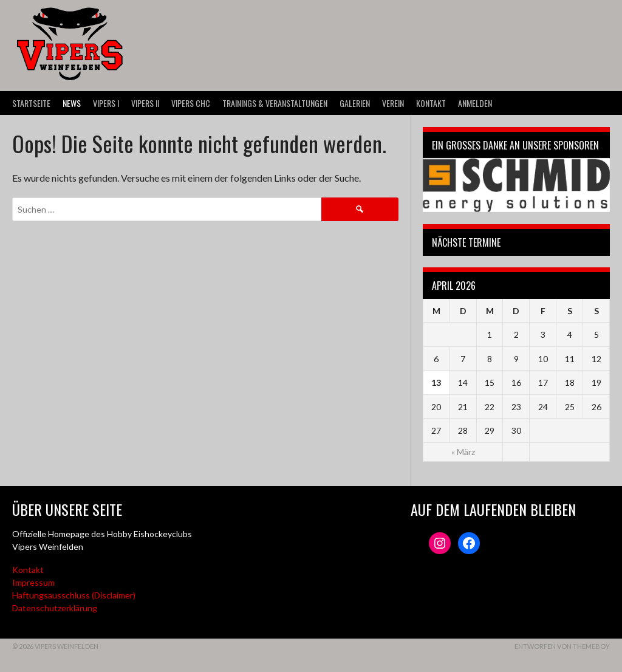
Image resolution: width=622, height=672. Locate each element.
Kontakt (431, 103)
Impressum (33, 582)
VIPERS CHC (191, 103)
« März (463, 452)
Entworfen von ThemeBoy (562, 646)
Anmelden (475, 103)
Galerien (355, 103)
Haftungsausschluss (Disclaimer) (74, 595)
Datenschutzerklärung (55, 608)
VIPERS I (106, 103)
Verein (393, 103)
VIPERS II (145, 103)
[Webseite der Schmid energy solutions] (516, 185)
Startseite (31, 103)
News (72, 103)
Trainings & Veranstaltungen (275, 103)
